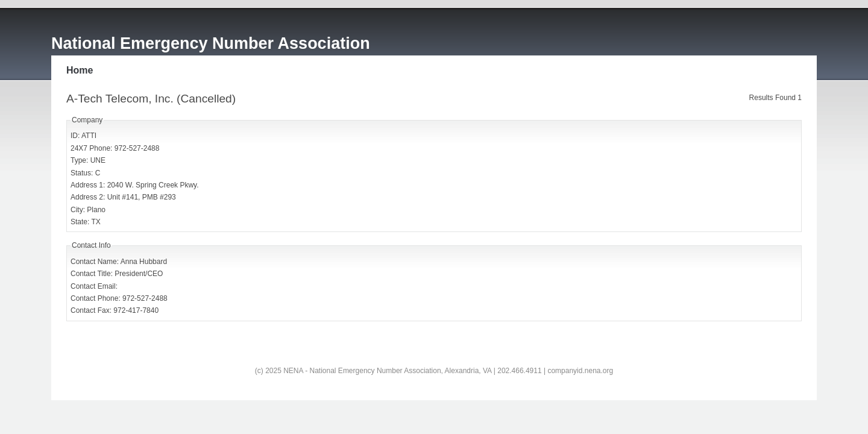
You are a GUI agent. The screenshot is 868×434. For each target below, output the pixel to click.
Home (80, 70)
